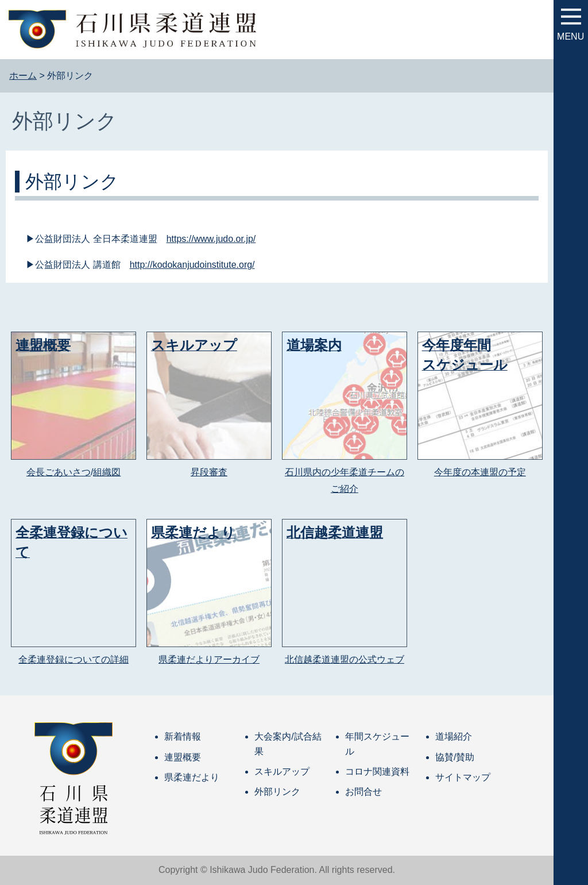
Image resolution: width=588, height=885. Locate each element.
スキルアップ (282, 772)
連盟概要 (183, 757)
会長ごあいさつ (59, 472)
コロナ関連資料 (377, 772)
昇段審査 (209, 472)
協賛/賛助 (455, 757)
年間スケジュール (377, 744)
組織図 (107, 472)
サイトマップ (463, 777)
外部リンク (277, 792)
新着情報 (183, 736)
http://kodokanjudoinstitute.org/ (192, 265)
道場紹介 (454, 736)
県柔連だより (192, 777)
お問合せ (363, 792)
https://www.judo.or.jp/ (211, 239)
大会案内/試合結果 (288, 744)
